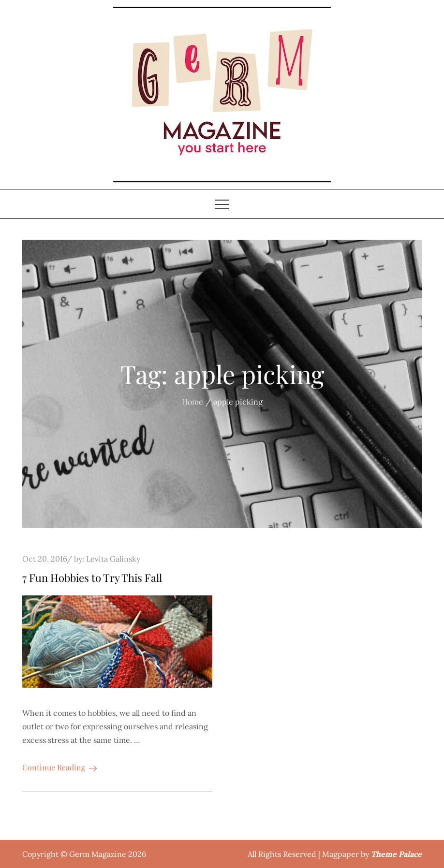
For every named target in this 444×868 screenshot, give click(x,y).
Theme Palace (396, 854)
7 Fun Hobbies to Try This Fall (92, 578)
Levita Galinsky (113, 559)
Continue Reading (59, 767)
